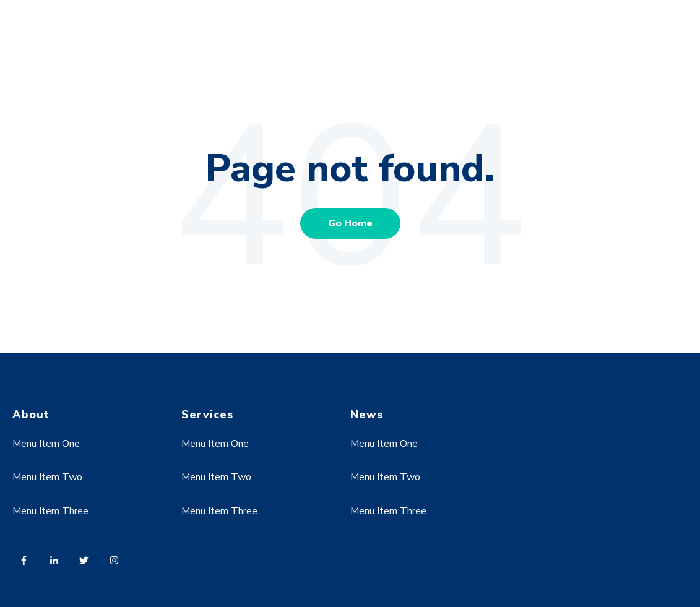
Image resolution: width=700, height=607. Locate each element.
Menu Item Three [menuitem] (50, 511)
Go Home (350, 223)
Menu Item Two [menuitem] (47, 477)
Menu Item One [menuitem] (46, 444)
